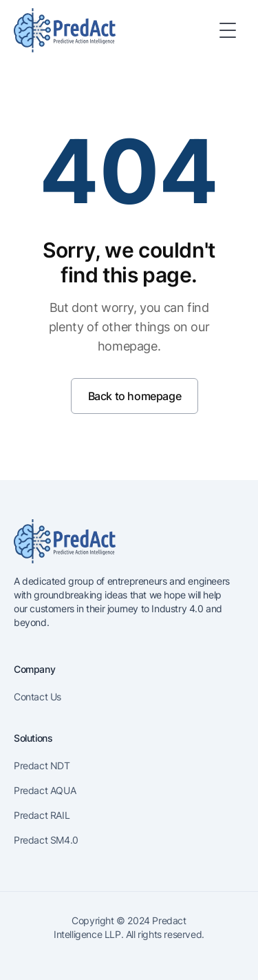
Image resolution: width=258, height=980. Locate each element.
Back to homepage (135, 396)
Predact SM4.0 (46, 840)
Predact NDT (42, 765)
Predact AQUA (45, 790)
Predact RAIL (42, 815)
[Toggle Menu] (228, 30)
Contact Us (37, 697)
